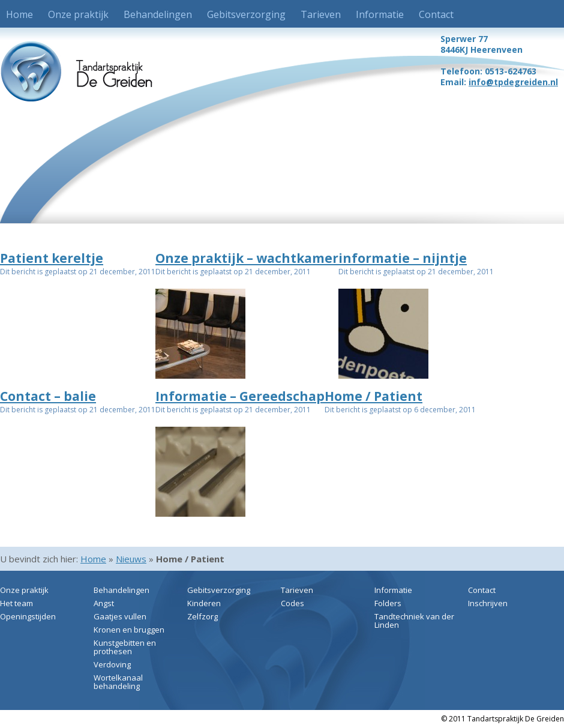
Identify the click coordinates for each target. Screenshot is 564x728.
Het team (16, 603)
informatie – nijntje (403, 258)
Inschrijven (488, 603)
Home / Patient (373, 396)
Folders (388, 603)
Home (19, 14)
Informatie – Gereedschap (240, 396)
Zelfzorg (202, 616)
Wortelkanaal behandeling (118, 682)
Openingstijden (28, 616)
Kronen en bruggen (129, 630)
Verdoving (112, 664)
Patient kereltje (52, 258)
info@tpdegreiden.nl (513, 82)
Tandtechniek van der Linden (414, 621)
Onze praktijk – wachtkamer (247, 258)
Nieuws (131, 559)
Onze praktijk (78, 14)
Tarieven (321, 14)
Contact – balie (48, 396)
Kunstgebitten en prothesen (125, 647)
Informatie (380, 14)
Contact (436, 14)
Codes (292, 603)
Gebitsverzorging (246, 14)
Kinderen (204, 603)
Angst (104, 603)
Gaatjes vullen (120, 616)
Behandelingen (158, 14)
